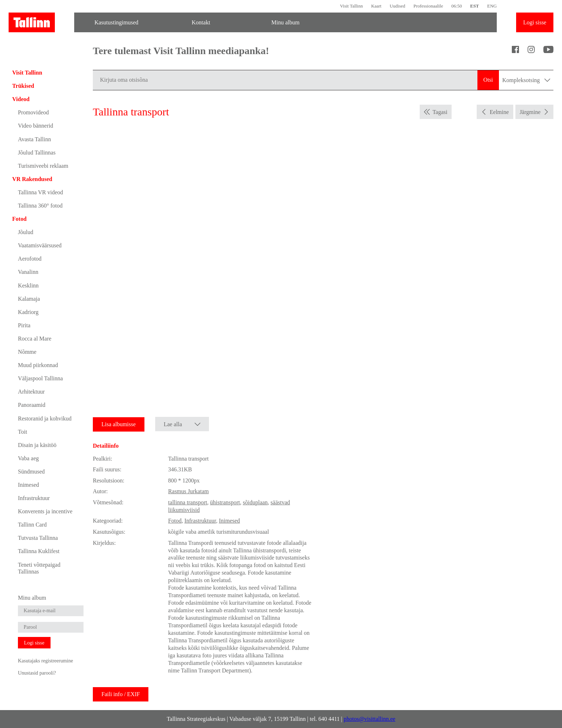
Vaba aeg (28, 458)
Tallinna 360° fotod (40, 206)
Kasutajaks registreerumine (46, 661)
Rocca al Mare (35, 339)
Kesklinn (28, 286)
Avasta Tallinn (34, 139)
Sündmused (31, 472)
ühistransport (225, 502)
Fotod (19, 219)
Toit (23, 432)
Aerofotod (30, 259)
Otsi (488, 80)
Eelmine (499, 112)
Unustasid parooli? (37, 673)
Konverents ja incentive (45, 511)
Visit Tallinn (351, 6)
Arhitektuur (31, 392)
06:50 (457, 6)
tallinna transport (188, 502)
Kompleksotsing (526, 80)
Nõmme (27, 352)
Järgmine (530, 112)
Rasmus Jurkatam (188, 491)
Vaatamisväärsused (40, 245)
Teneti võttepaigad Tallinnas (39, 568)
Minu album (285, 22)
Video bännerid (35, 126)
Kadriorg (28, 312)
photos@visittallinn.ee (370, 719)
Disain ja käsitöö (37, 445)
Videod (21, 99)
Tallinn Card (32, 525)
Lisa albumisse (119, 424)
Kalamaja (29, 299)
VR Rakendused (32, 179)
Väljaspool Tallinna (40, 378)
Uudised (397, 6)
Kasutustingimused (116, 22)
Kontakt (201, 22)
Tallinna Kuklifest (39, 551)
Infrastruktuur (34, 498)
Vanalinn (28, 272)
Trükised (23, 86)
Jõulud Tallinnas (37, 153)
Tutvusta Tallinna (38, 538)
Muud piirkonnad (38, 365)
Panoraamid (32, 405)
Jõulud (26, 232)
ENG (492, 6)
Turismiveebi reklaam (43, 166)
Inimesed (28, 485)
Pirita (24, 325)
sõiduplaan (255, 502)
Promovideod (33, 112)
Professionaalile (428, 6)
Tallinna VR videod (41, 192)
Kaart (376, 6)
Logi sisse (535, 22)
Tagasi (440, 112)
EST (475, 6)
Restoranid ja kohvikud (45, 418)
